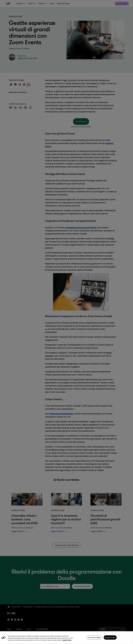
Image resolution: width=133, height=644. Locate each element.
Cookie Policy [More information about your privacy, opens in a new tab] (67, 642)
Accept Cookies (110, 640)
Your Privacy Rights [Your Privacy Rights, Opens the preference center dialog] (94, 640)
